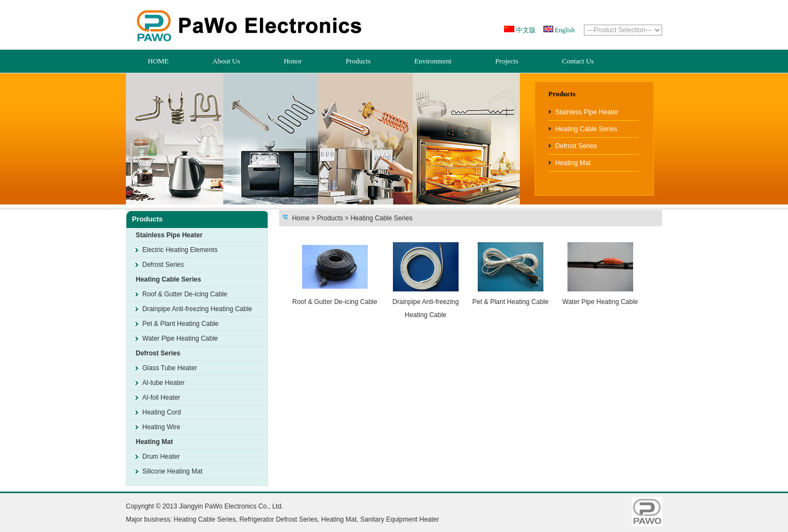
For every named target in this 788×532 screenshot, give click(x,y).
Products (358, 61)
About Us (226, 61)
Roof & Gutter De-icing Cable (185, 294)
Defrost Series (576, 146)
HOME (158, 61)
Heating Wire (161, 427)
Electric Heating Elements (180, 250)
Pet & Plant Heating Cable (180, 324)
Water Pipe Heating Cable (180, 338)
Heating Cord (162, 412)
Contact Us (578, 61)
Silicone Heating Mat (172, 471)
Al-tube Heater (163, 383)
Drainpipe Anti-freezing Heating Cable (197, 309)
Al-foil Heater (161, 397)
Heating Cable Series (586, 129)
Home (301, 218)
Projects (507, 61)
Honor (292, 61)
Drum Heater (161, 457)
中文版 (525, 30)
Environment (433, 61)
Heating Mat (573, 163)
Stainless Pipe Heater (587, 112)
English (564, 30)
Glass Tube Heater (170, 368)
